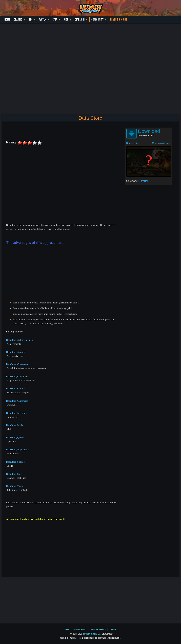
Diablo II (80, 20)
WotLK (43, 20)
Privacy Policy (80, 630)
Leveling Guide (119, 20)
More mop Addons (161, 143)
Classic (18, 20)
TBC (31, 20)
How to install (132, 143)
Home (7, 20)
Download (149, 131)
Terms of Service (98, 630)
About (68, 630)
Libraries (143, 181)
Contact (112, 630)
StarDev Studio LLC (92, 634)
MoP (66, 20)
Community (98, 20)
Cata (55, 20)
